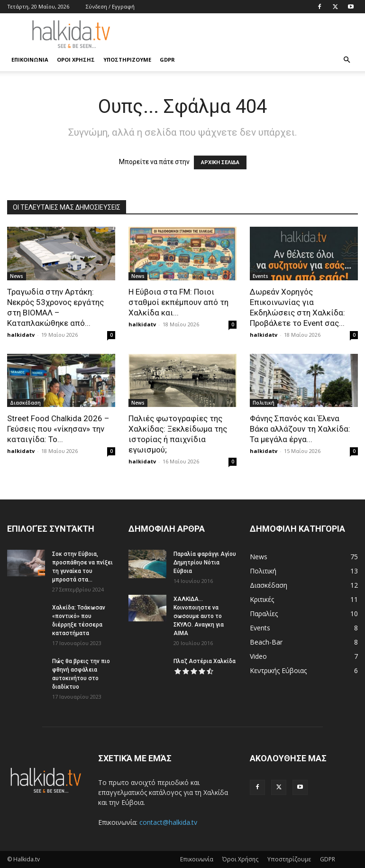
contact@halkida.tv (168, 822)
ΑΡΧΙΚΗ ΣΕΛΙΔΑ (220, 162)
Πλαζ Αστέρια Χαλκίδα (205, 661)
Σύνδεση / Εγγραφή (110, 6)
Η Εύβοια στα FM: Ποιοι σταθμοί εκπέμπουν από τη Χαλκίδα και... (178, 302)
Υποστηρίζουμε (127, 60)
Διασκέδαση (25, 403)
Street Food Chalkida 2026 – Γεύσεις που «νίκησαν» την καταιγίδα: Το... (58, 429)
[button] (347, 60)
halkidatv (21, 335)
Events (260, 276)
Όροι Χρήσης (76, 60)
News (17, 276)
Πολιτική (264, 403)
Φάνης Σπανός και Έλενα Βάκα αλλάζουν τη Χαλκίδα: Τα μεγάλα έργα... (300, 429)
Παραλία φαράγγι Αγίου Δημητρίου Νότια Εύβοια (205, 563)
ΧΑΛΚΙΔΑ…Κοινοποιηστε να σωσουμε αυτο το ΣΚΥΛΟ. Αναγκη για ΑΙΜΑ (199, 616)
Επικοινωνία (30, 60)
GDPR (167, 60)
